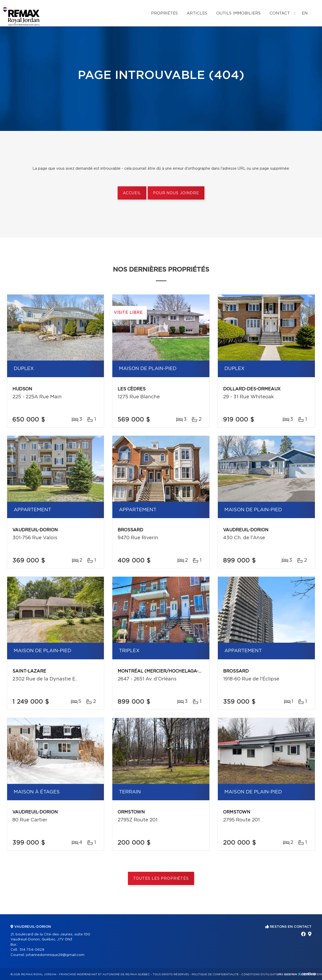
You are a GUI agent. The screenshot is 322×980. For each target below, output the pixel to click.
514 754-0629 (32, 950)
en (305, 13)
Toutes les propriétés (161, 879)
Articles (197, 13)
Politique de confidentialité (215, 974)
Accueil (132, 193)
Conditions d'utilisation (261, 974)
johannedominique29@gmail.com (55, 955)
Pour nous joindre (176, 193)
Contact (280, 13)
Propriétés (164, 13)
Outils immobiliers (238, 13)
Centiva (307, 974)
